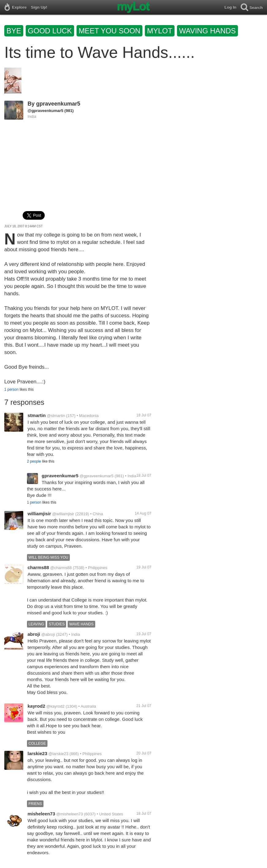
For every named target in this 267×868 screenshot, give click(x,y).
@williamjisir (63, 514)
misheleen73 (41, 814)
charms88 (38, 567)
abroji (34, 634)
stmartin (37, 415)
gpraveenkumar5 (58, 104)
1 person (11, 389)
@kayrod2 (55, 706)
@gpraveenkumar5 (45, 111)
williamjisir (39, 514)
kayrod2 (36, 706)
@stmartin (56, 416)
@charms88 (61, 568)
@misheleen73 (70, 814)
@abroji (48, 634)
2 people (34, 461)
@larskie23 (58, 754)
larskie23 (37, 753)
